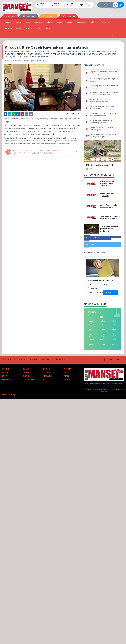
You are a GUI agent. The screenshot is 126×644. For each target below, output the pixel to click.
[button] (106, 5)
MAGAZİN (8, 29)
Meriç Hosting (9, 395)
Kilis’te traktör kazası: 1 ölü (100, 165)
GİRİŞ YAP (119, 16)
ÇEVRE (67, 379)
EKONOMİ (39, 22)
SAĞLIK (60, 22)
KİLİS (91, 169)
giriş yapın (48, 153)
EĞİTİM (94, 22)
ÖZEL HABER (82, 22)
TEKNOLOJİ (106, 22)
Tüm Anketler (101, 253)
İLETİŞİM (46, 359)
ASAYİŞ (19, 22)
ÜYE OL (111, 16)
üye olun (36, 153)
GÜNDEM (8, 22)
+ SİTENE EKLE (60, 359)
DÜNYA (50, 22)
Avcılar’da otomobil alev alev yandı (109, 206)
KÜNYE (22, 359)
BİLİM (18, 29)
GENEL (39, 29)
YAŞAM (70, 22)
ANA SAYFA (11, 16)
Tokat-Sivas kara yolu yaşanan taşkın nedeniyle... (110, 229)
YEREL (49, 29)
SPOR (28, 22)
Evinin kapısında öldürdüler (107, 195)
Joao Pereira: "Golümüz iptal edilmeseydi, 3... (110, 217)
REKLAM (34, 359)
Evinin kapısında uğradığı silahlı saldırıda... (107, 184)
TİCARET (29, 29)
